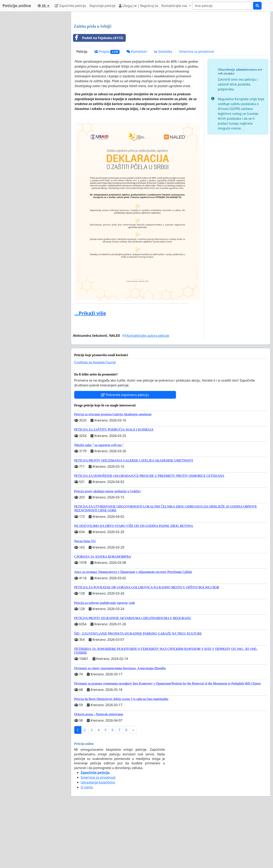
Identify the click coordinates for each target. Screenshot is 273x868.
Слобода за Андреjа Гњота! (95, 419)
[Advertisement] (171, 47)
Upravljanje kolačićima (98, 839)
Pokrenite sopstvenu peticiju (125, 452)
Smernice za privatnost (196, 109)
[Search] (223, 6)
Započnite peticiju (70, 6)
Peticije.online (17, 6)
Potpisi (107, 109)
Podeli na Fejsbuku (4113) (98, 95)
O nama (87, 844)
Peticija (82, 109)
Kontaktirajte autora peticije (146, 393)
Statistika (163, 109)
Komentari (137, 109)
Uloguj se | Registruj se (138, 6)
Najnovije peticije (103, 6)
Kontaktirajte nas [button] (175, 6)
